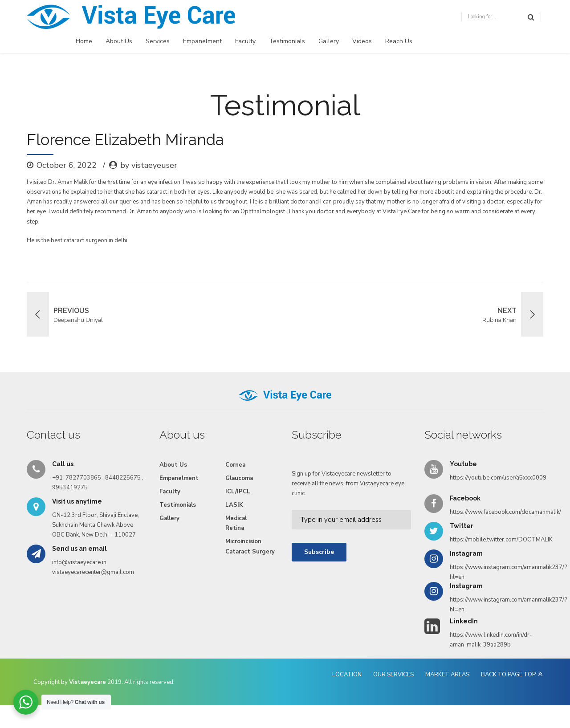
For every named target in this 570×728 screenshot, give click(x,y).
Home (84, 41)
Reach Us (399, 41)
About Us (119, 41)
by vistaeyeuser (149, 165)
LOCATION (347, 675)
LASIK (234, 505)
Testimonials (287, 41)
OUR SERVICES (393, 675)
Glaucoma (239, 478)
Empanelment (202, 41)
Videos (362, 41)
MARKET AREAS (447, 675)
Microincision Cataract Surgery (250, 546)
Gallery (329, 41)
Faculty (245, 41)
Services (158, 41)
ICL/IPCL (238, 492)
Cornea (235, 465)
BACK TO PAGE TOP (508, 675)
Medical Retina (236, 523)
